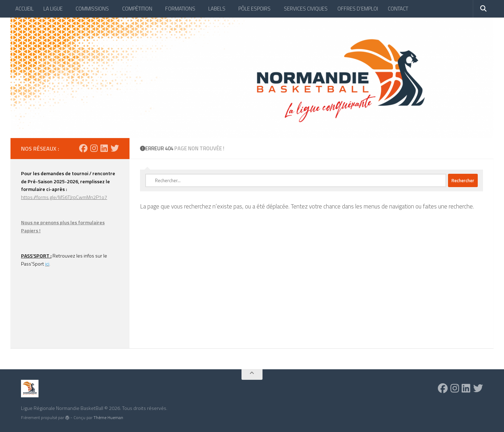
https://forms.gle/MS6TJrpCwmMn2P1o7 (64, 197)
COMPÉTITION (137, 9)
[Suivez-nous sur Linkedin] (104, 148)
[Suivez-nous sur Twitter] (115, 148)
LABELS (217, 9)
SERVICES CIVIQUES (306, 9)
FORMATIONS (180, 9)
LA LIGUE (53, 9)
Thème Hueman (108, 417)
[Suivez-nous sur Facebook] (83, 148)
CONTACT (398, 9)
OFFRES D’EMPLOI (358, 9)
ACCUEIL (24, 9)
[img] (67, 418)
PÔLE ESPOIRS (254, 9)
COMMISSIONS (92, 9)
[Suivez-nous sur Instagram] (94, 148)
